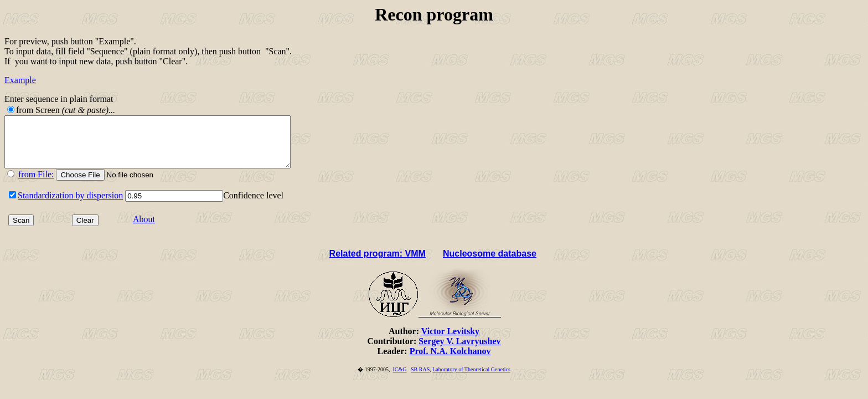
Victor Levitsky (450, 341)
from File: (36, 184)
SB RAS (420, 379)
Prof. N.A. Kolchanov (450, 361)
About (144, 229)
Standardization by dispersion (70, 205)
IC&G (400, 379)
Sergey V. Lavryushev (459, 351)
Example (20, 80)
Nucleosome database (490, 264)
